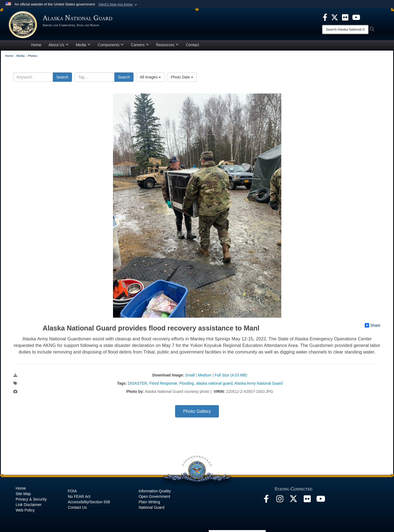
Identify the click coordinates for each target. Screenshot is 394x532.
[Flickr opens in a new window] (307, 500)
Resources (167, 45)
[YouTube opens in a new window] (321, 500)
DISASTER (138, 383)
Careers (140, 45)
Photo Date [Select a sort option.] (182, 77)
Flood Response (163, 383)
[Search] (345, 30)
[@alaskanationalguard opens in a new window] (280, 500)
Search (62, 77)
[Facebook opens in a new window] (266, 500)
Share (373, 325)
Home (36, 45)
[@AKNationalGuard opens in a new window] (294, 500)
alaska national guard (214, 383)
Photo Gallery (197, 411)
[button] (118, 4)
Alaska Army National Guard (259, 383)
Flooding (187, 383)
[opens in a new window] (325, 17)
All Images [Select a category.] (150, 77)
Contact (192, 45)
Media (83, 45)
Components (111, 45)
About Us (59, 45)
